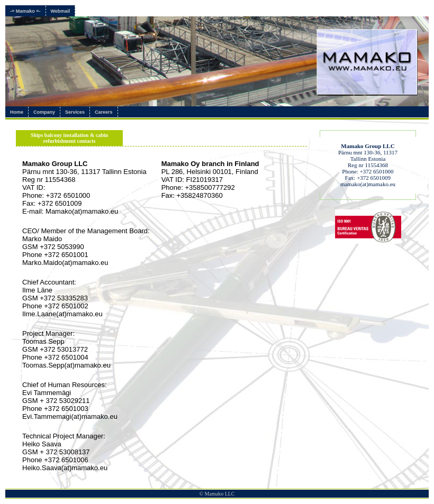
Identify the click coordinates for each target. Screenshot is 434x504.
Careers (104, 112)
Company (44, 112)
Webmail (61, 11)
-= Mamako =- (25, 11)
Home (17, 112)
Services (75, 112)
